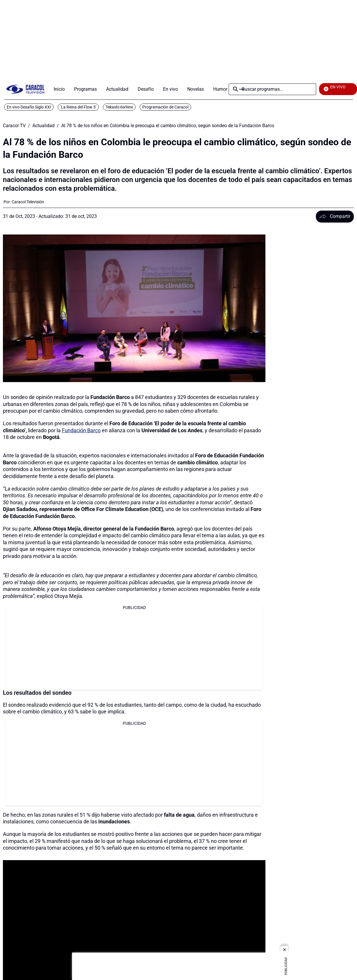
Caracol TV (14, 126)
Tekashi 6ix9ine (119, 107)
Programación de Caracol (165, 107)
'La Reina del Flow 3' (78, 107)
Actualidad (43, 126)
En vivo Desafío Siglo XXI (29, 107)
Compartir (335, 216)
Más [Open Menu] (242, 89)
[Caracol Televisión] (28, 202)
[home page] (25, 89)
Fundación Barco (81, 430)
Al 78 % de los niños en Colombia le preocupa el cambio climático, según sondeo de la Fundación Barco (168, 126)
